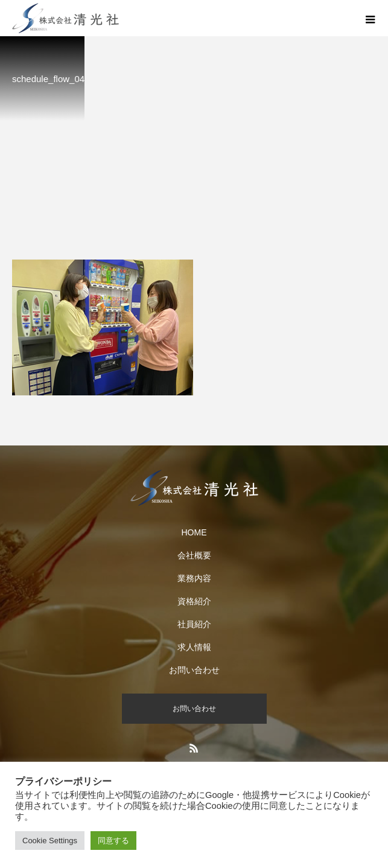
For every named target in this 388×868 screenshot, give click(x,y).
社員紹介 (194, 624)
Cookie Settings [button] (50, 841)
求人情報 (194, 647)
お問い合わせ (194, 670)
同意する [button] (113, 841)
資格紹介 (194, 601)
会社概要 (194, 555)
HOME (194, 532)
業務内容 (194, 578)
